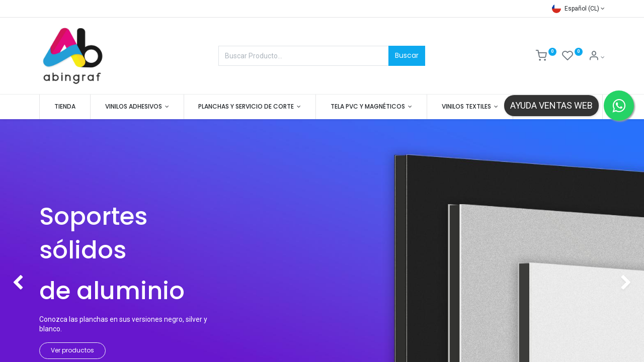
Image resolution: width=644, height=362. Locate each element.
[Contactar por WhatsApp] (619, 106)
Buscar (407, 55)
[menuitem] (65, 107)
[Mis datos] (596, 57)
